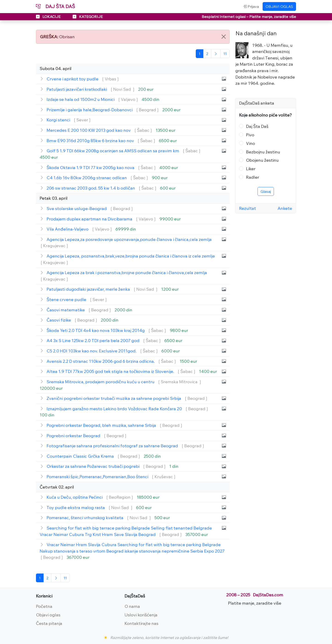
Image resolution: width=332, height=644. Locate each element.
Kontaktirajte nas (141, 623)
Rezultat (248, 208)
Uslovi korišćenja (141, 615)
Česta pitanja (49, 623)
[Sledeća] (216, 54)
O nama (132, 606)
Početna (44, 606)
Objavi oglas (48, 615)
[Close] (224, 37)
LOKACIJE (49, 17)
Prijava (251, 6)
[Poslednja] (225, 54)
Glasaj (266, 191)
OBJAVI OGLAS (279, 6)
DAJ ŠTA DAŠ (55, 6)
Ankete (285, 208)
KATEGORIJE (88, 17)
